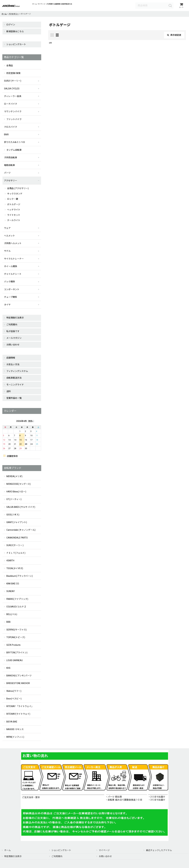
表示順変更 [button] (174, 36)
